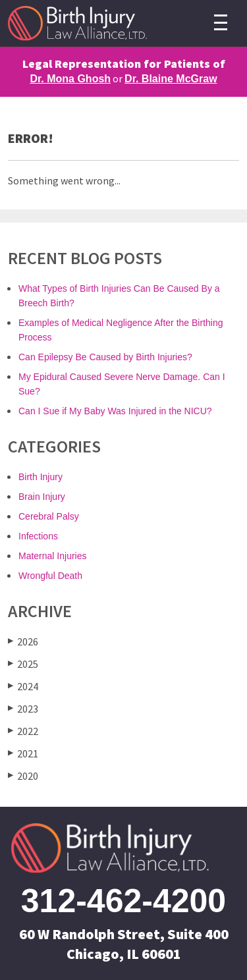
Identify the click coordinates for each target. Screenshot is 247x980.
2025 (23, 664)
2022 (23, 731)
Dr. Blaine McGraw (171, 79)
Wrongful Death (50, 576)
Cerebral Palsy (49, 516)
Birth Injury (41, 477)
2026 (23, 641)
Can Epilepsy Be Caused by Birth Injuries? (105, 357)
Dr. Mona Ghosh (70, 79)
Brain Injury (42, 497)
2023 (23, 708)
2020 (23, 776)
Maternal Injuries (53, 556)
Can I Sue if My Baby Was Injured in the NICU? (115, 411)
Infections (38, 536)
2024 (23, 686)
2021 (23, 753)
